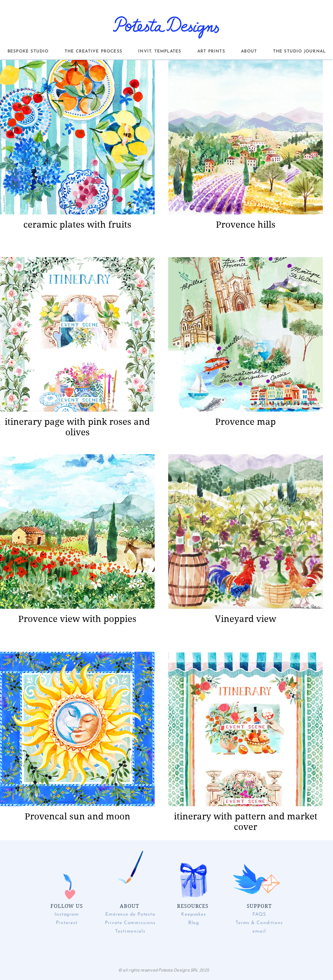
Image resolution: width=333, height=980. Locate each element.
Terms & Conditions (259, 923)
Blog (194, 923)
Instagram (67, 914)
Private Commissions (130, 923)
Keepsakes (194, 914)
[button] (28, 51)
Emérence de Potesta (130, 914)
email (259, 931)
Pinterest (66, 923)
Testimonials (130, 931)
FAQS (259, 914)
